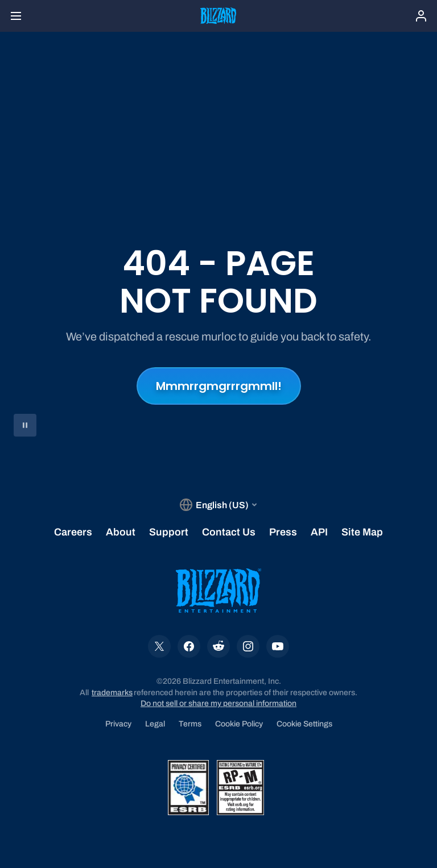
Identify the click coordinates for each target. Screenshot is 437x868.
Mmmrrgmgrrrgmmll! (219, 386)
